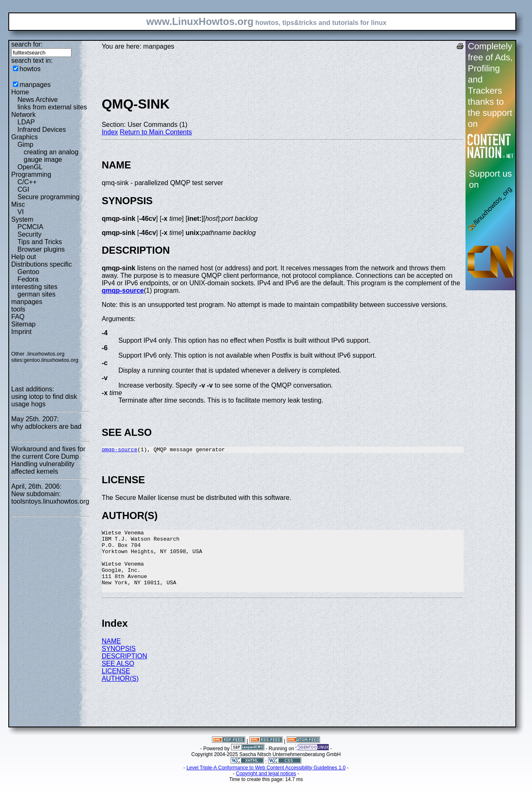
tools (18, 309)
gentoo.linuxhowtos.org (51, 360)
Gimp (25, 145)
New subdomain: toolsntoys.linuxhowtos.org (50, 498)
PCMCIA (30, 227)
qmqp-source (123, 290)
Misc (18, 204)
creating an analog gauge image (51, 156)
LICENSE (116, 685)
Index (110, 132)
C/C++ (27, 182)
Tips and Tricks (40, 242)
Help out (24, 257)
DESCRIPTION (124, 670)
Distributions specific (42, 264)
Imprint (21, 332)
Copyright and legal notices (266, 787)
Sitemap (23, 324)
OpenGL (30, 167)
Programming (31, 174)
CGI (23, 189)
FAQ (18, 317)
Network (23, 115)
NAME (111, 655)
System (22, 219)
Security (30, 234)
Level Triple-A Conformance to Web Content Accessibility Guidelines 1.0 (266, 781)
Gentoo (28, 272)
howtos (30, 69)
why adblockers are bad (46, 426)
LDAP (26, 122)
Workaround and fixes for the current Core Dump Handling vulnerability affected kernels (48, 460)
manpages (35, 85)
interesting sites (34, 287)
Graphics (25, 137)
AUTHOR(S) (120, 692)
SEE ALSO (118, 677)
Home (20, 92)
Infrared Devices (42, 130)
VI (21, 212)
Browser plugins (41, 249)
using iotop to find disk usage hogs (44, 400)
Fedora (28, 279)
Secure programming (48, 197)
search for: (27, 44)
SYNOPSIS (119, 662)
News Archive (38, 100)
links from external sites (52, 107)
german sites (37, 294)
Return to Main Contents (156, 132)
